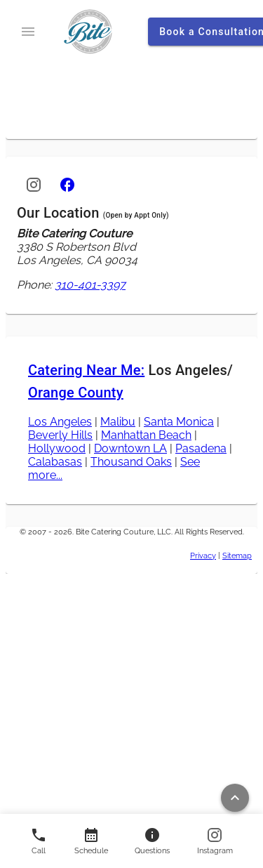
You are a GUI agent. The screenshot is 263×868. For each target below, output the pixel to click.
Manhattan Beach (146, 435)
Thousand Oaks (131, 462)
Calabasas (55, 462)
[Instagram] (34, 185)
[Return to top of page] (235, 798)
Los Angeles (60, 422)
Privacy (203, 555)
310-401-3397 (90, 285)
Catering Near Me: (86, 370)
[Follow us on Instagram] (215, 841)
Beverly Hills (60, 435)
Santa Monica (179, 422)
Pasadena (201, 448)
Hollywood (57, 448)
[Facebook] (67, 185)
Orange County (76, 393)
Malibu (118, 422)
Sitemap (237, 555)
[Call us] (39, 841)
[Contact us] (91, 841)
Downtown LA (130, 448)
